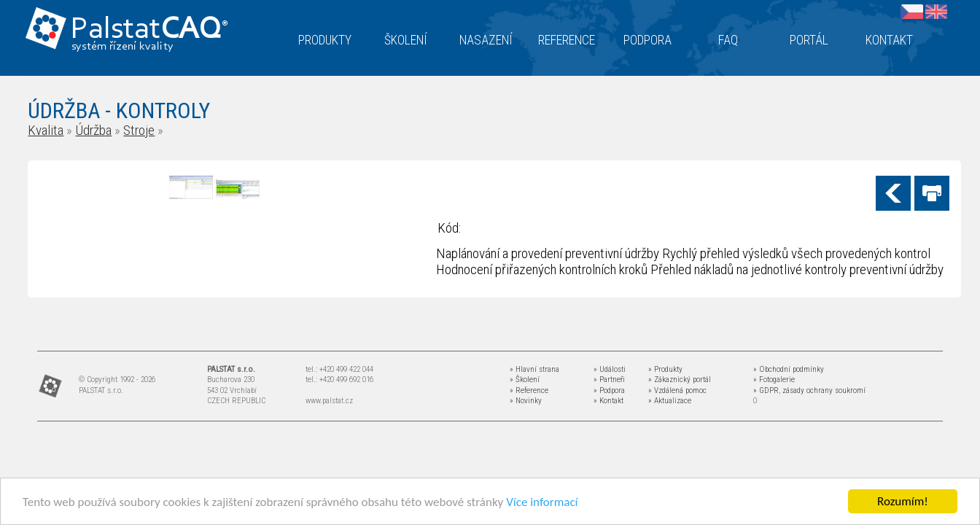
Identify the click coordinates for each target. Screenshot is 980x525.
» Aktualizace (670, 401)
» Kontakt (608, 401)
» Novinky (526, 401)
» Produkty (665, 369)
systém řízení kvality (123, 47)
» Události (610, 369)
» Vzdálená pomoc (677, 390)
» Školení (525, 380)
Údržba (93, 130)
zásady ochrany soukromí (824, 390)
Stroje (139, 130)
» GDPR (766, 390)
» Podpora (609, 390)
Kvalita (46, 130)
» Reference (529, 390)
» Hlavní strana (534, 369)
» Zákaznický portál (680, 380)
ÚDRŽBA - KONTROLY (119, 110)
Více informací (542, 502)
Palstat (149, 30)
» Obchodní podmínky (789, 369)
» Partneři (609, 380)
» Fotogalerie (774, 380)
